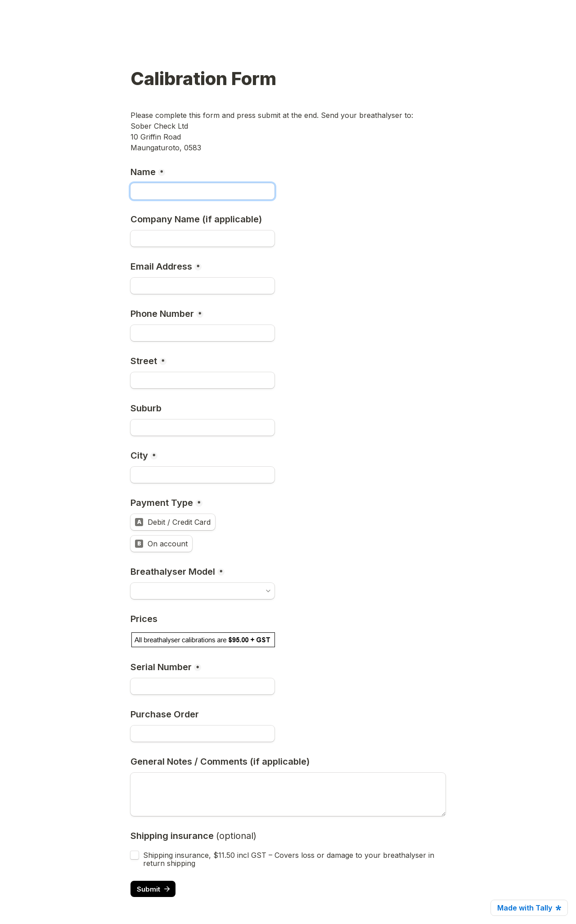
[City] (202, 475)
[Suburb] (202, 428)
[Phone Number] (202, 333)
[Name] (202, 191)
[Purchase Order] (202, 734)
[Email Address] (202, 286)
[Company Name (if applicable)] (202, 239)
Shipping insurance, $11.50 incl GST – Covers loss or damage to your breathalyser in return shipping (290, 859)
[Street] (202, 380)
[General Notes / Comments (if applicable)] (288, 794)
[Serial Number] (202, 686)
